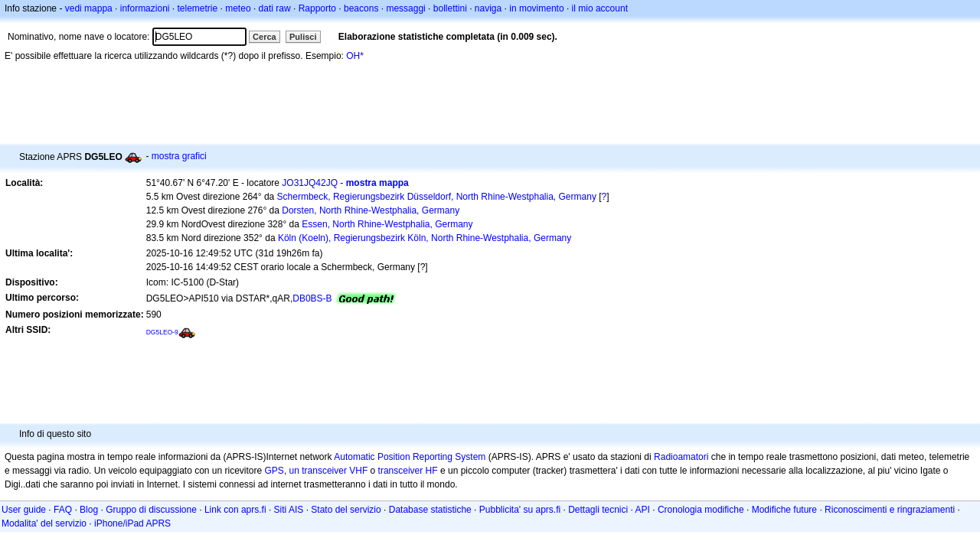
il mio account (600, 8)
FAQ (63, 510)
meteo (238, 8)
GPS (274, 471)
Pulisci (303, 37)
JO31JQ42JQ (310, 183)
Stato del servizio (346, 510)
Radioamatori (681, 457)
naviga (488, 8)
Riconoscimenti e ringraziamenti (890, 510)
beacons (361, 8)
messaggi (405, 8)
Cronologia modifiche (701, 510)
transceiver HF (408, 471)
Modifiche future (784, 510)
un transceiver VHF (329, 471)
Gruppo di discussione (151, 510)
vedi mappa (89, 8)
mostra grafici (179, 156)
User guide (24, 510)
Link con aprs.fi (235, 510)
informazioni (145, 8)
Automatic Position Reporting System (410, 457)
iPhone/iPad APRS (132, 523)
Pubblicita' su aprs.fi (520, 510)
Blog (89, 510)
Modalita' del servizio (44, 523)
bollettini (450, 8)
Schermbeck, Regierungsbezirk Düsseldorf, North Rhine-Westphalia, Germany (437, 197)
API (643, 510)
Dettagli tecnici (598, 510)
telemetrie (198, 8)
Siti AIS (289, 510)
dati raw (275, 8)
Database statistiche (430, 510)
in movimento (536, 8)
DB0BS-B (312, 298)
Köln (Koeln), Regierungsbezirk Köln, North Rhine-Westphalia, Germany (425, 238)
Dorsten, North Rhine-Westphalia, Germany (371, 210)
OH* (355, 56)
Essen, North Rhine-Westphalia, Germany (387, 224)
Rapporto (317, 8)
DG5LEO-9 (162, 332)
